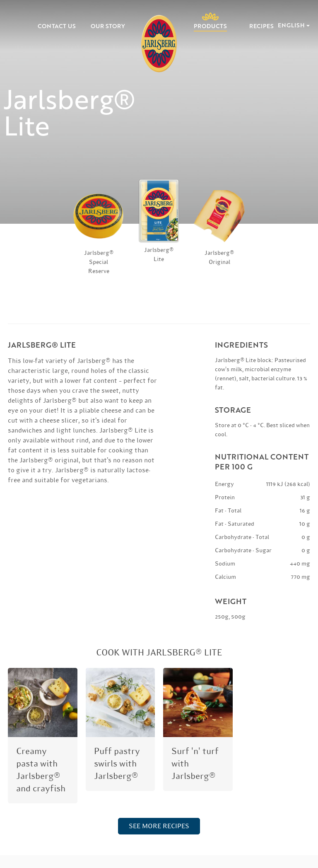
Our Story (108, 26)
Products (210, 26)
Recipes (261, 26)
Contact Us (57, 26)
